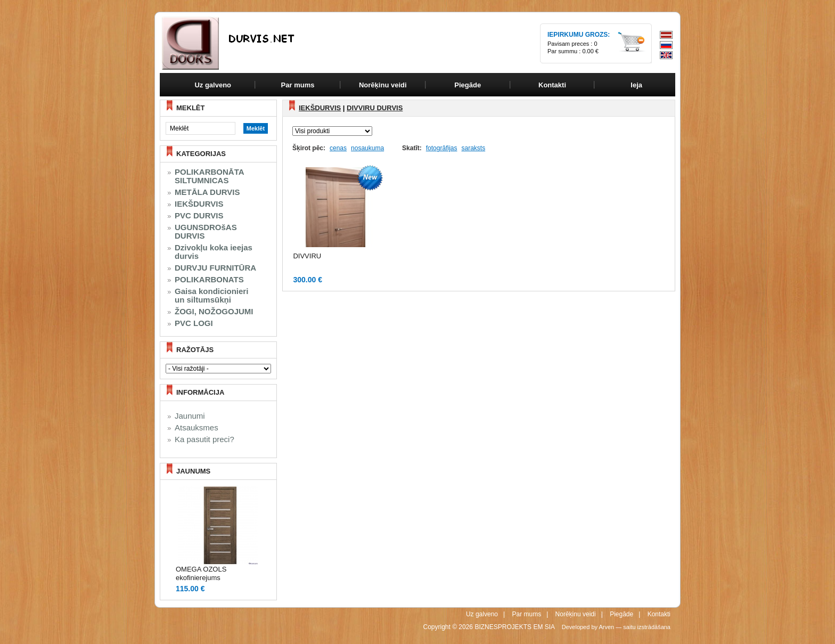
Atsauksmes (197, 428)
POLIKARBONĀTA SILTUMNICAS (210, 176)
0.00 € (590, 51)
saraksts (473, 148)
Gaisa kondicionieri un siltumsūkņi (211, 296)
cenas (338, 148)
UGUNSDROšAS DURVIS (206, 232)
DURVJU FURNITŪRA (215, 268)
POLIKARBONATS (209, 280)
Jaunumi (190, 416)
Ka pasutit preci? (204, 439)
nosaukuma (367, 148)
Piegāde (621, 614)
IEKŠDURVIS (199, 204)
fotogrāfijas (442, 148)
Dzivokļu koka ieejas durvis (214, 252)
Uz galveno (213, 85)
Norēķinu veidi (576, 614)
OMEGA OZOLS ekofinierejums (201, 573)
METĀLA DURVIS (207, 192)
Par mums (526, 614)
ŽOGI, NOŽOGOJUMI (214, 312)
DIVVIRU (307, 256)
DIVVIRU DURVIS (375, 108)
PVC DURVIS (199, 216)
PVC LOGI (194, 323)
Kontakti (659, 614)
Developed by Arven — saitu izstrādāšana (616, 627)
